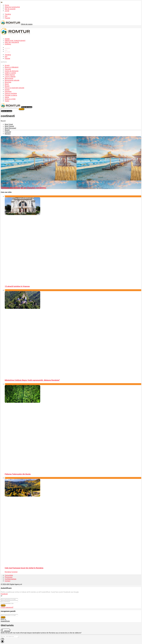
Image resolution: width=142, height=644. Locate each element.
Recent (7, 130)
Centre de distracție (12, 71)
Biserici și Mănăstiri (12, 67)
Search (21, 109)
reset (3, 617)
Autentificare (5, 621)
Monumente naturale (12, 80)
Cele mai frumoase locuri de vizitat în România (24, 568)
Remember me (8, 603)
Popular (7, 18)
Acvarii (7, 65)
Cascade (8, 69)
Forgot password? (7, 607)
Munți (7, 84)
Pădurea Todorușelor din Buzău (18, 474)
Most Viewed (9, 126)
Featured (8, 132)
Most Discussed (10, 128)
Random (8, 134)
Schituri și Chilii (10, 99)
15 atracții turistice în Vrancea (17, 286)
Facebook (4, 594)
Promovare (9, 577)
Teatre (7, 101)
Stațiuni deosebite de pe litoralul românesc (24, 188)
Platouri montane (11, 93)
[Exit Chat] (6, 630)
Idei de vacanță (10, 9)
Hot (6, 16)
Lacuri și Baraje (10, 77)
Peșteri (7, 90)
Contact (7, 581)
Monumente (9, 78)
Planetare (8, 92)
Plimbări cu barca (11, 95)
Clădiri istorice (10, 75)
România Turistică (11, 572)
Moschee (8, 82)
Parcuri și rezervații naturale (14, 88)
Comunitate (9, 575)
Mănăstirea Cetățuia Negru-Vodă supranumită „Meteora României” (32, 380)
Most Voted (9, 124)
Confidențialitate (11, 579)
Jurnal (7, 11)
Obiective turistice (12, 7)
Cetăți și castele (10, 73)
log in (3, 605)
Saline (7, 97)
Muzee (7, 86)
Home (7, 5)
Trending (8, 14)
